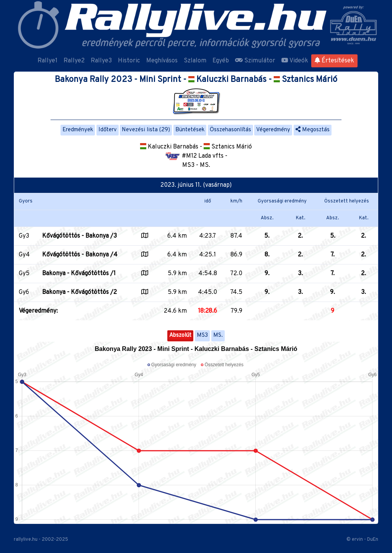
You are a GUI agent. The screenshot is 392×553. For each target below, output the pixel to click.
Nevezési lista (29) (146, 130)
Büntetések (190, 130)
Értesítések (334, 61)
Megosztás (313, 130)
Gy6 (24, 292)
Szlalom (195, 61)
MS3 (202, 335)
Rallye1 (47, 61)
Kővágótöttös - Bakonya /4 (80, 255)
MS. (218, 335)
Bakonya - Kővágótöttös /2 (79, 292)
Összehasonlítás (230, 130)
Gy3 (24, 236)
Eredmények (78, 130)
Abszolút (180, 335)
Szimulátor (255, 61)
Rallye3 (101, 61)
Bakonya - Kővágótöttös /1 (79, 274)
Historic (129, 61)
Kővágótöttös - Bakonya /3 (79, 236)
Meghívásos (162, 61)
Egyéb (221, 61)
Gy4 (24, 255)
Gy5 (24, 274)
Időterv (108, 130)
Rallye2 (74, 61)
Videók (295, 61)
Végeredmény (273, 130)
